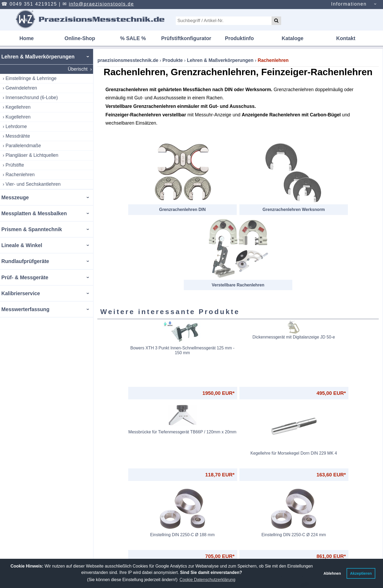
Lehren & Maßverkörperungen (38, 57)
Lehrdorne (16, 126)
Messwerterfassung (25, 309)
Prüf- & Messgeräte (25, 277)
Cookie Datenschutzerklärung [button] (207, 580)
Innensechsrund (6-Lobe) (32, 98)
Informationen (349, 4)
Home (27, 38)
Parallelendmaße (23, 146)
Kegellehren (18, 107)
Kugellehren (18, 117)
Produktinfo (240, 38)
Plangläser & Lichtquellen (32, 155)
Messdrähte (18, 136)
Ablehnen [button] (332, 573)
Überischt (78, 69)
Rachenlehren (20, 175)
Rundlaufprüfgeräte (25, 261)
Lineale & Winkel (22, 245)
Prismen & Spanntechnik (32, 229)
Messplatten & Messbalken (34, 213)
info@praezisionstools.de (101, 4)
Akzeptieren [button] (361, 573)
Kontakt (346, 38)
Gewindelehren (21, 88)
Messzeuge (15, 197)
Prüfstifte (15, 165)
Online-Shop (80, 38)
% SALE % (133, 38)
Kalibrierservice (21, 293)
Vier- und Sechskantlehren (33, 184)
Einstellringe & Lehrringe (31, 78)
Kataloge (293, 38)
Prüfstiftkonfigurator (186, 38)
